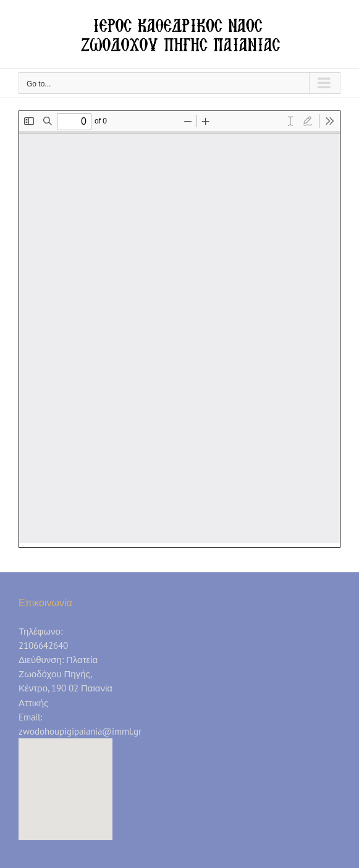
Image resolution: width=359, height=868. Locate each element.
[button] (65, 778)
